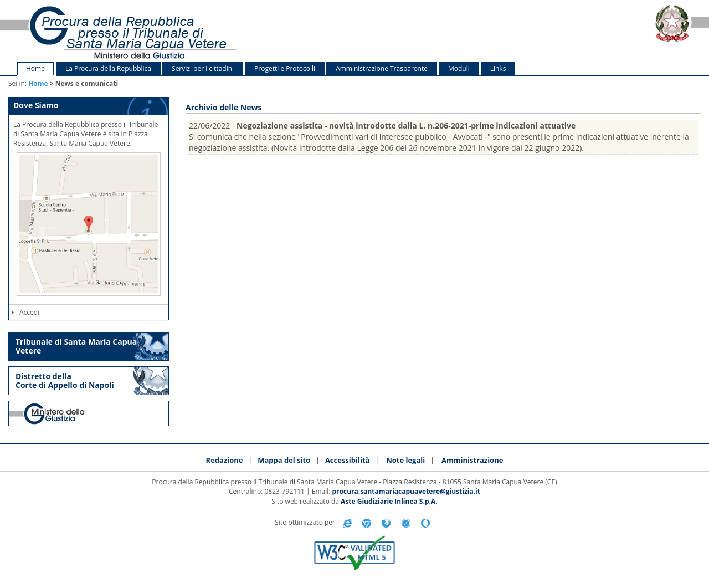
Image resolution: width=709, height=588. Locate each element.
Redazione (225, 460)
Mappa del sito (284, 460)
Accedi (25, 312)
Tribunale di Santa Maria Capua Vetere (76, 346)
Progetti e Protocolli (285, 68)
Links (498, 68)
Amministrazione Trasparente (382, 68)
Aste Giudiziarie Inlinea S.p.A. (389, 501)
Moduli (459, 68)
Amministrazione (472, 460)
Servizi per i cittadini (203, 68)
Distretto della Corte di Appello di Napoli (65, 380)
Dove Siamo (36, 105)
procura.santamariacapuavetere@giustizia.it (406, 491)
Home (35, 68)
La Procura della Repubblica (108, 68)
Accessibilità (348, 460)
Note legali (405, 460)
